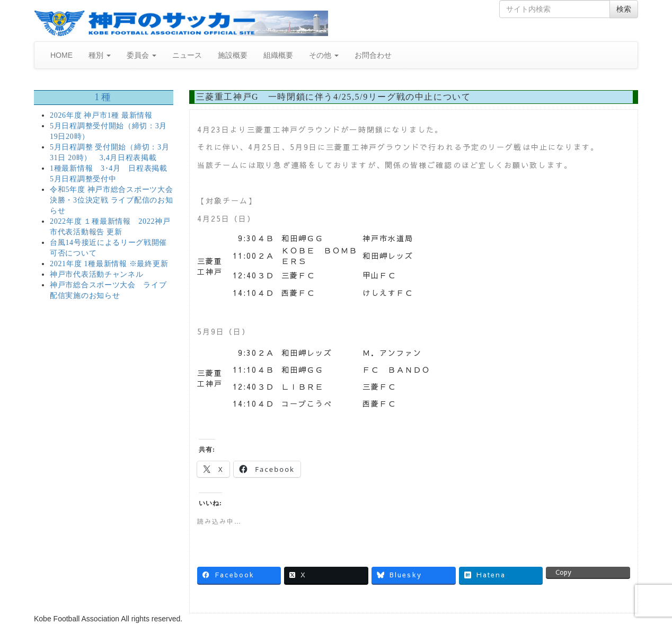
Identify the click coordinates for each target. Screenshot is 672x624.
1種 (103, 97)
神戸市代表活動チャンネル (96, 274)
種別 (100, 55)
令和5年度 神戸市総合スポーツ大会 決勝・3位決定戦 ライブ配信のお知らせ (111, 200)
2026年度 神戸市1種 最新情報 (101, 115)
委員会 (142, 55)
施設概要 (233, 55)
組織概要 (278, 55)
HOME (61, 55)
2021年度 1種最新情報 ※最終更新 (109, 264)
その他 (324, 55)
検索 (624, 9)
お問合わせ (373, 55)
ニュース (187, 55)
